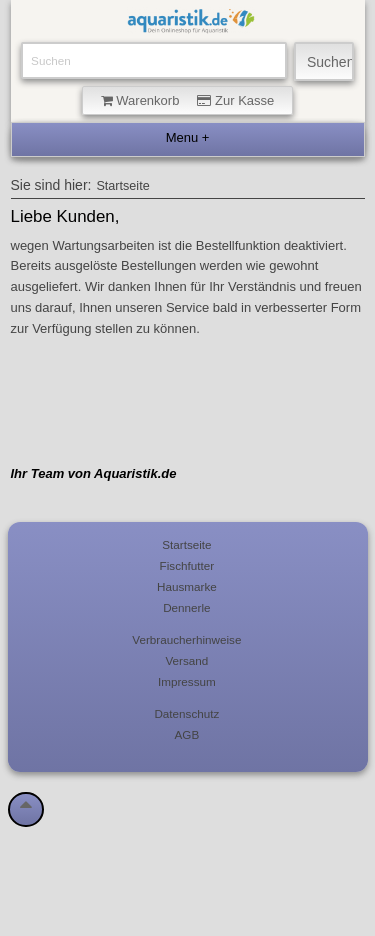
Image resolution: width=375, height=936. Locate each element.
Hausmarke (187, 586)
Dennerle (186, 607)
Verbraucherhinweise (186, 639)
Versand (186, 660)
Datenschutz (186, 713)
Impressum (187, 681)
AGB (187, 734)
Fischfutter (187, 565)
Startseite (122, 186)
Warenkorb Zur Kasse (188, 100)
